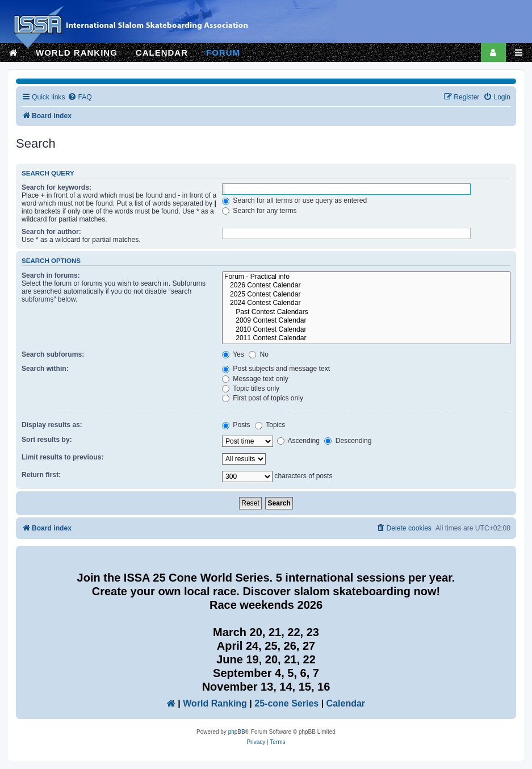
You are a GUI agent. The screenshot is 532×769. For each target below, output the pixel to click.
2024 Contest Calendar (366, 303)
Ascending (298, 441)
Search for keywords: (56, 187)
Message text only (255, 379)
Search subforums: (53, 354)
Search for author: (51, 232)
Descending (348, 441)
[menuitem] (79, 97)
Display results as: (52, 425)
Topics (270, 425)
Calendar (346, 703)
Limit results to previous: (62, 457)
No (259, 354)
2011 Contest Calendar (366, 338)
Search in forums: (51, 275)
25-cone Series (286, 703)
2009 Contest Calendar (366, 321)
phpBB (237, 732)
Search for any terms (259, 211)
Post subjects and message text (276, 369)
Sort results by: (47, 440)
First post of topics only (263, 398)
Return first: (41, 475)
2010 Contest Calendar (366, 330)
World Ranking (215, 703)
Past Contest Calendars (366, 312)
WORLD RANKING (77, 53)
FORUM (223, 53)
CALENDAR (162, 53)
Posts (236, 425)
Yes (233, 354)
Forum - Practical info (366, 277)
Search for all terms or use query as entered (294, 200)
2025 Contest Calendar (366, 295)
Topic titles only (251, 388)
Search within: (45, 369)
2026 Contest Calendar (366, 286)
